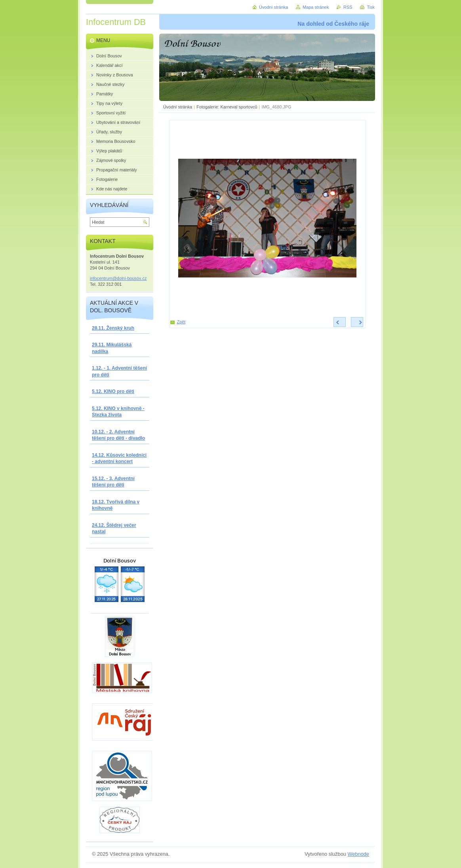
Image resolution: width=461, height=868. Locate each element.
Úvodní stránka (178, 107)
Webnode (358, 854)
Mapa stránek (316, 7)
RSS (348, 7)
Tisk (371, 7)
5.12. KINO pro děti (113, 391)
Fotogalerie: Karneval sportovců (227, 107)
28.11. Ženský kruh (113, 328)
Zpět (181, 322)
